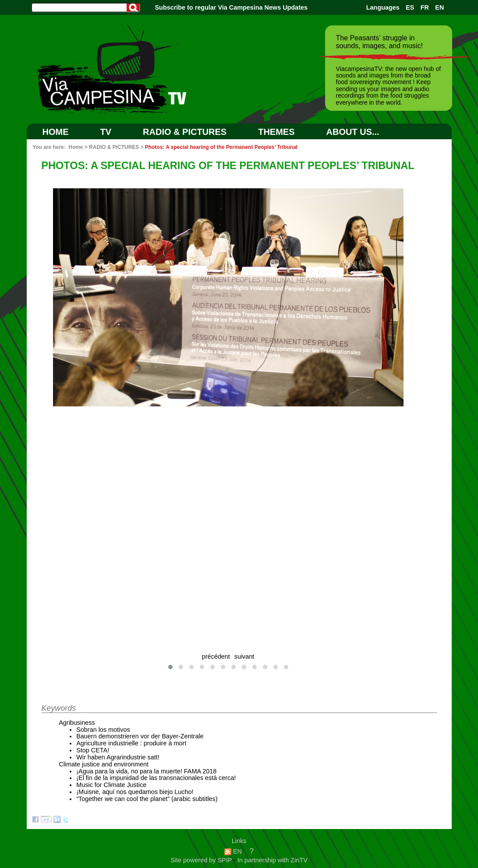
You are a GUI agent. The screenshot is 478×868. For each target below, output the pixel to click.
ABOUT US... (353, 132)
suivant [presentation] (244, 657)
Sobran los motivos (103, 730)
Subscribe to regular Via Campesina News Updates (231, 7)
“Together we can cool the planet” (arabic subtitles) (147, 799)
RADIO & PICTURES (185, 132)
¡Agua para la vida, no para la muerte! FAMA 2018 (146, 771)
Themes (276, 132)
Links (239, 841)
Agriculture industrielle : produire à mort (131, 743)
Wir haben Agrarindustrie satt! (118, 757)
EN (439, 7)
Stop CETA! (93, 750)
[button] (170, 667)
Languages (383, 7)
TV (106, 132)
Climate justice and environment (104, 764)
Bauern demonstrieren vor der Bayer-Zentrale (140, 736)
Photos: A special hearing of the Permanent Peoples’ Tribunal (221, 147)
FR (425, 7)
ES (410, 7)
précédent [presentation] (216, 657)
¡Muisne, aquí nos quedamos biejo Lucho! (135, 792)
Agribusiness (77, 723)
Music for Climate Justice (111, 785)
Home (56, 132)
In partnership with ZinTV (273, 860)
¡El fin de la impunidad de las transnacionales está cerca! (156, 778)
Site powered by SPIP (202, 860)
